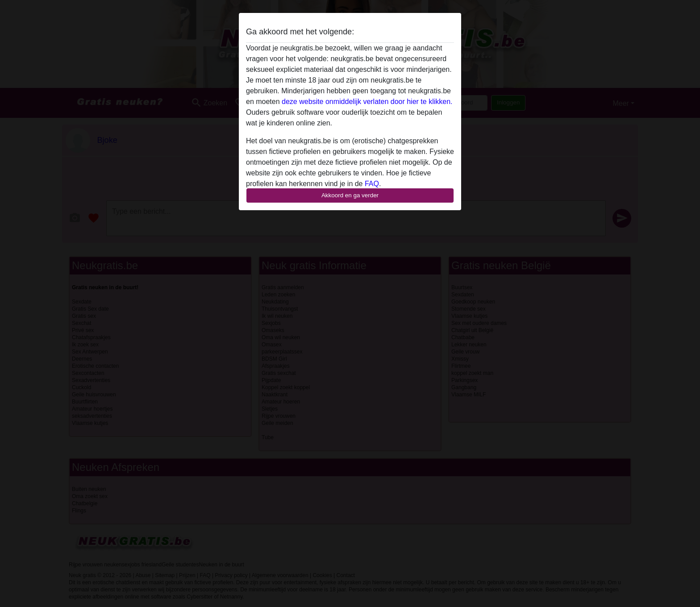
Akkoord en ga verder (350, 195)
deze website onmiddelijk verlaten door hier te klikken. (367, 102)
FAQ (372, 184)
